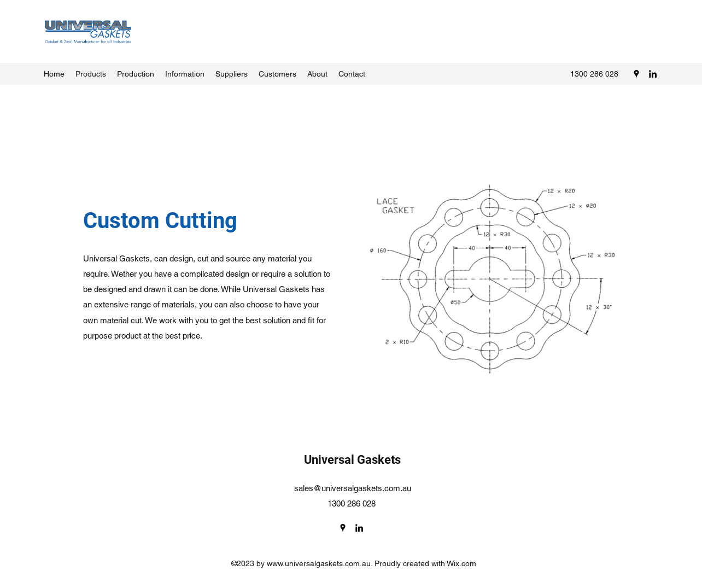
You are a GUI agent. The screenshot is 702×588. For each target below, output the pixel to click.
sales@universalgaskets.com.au (353, 488)
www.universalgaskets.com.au (319, 563)
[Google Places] (636, 74)
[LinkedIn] (653, 74)
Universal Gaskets (352, 460)
